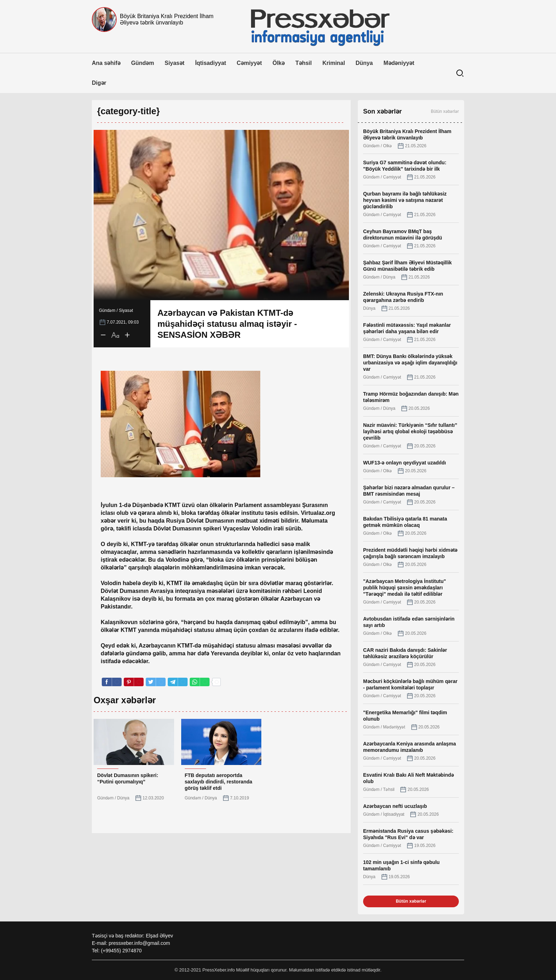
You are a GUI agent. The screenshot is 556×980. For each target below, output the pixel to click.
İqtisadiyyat (210, 63)
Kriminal (334, 63)
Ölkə (279, 63)
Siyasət (174, 63)
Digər (99, 83)
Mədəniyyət (399, 63)
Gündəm (143, 63)
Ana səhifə (106, 63)
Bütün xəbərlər (445, 111)
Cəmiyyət (249, 63)
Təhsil (304, 63)
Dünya (364, 63)
